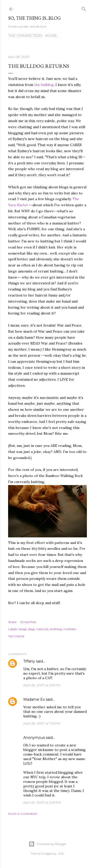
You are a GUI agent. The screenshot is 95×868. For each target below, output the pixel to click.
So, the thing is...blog (34, 18)
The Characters (25, 36)
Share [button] (12, 622)
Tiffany (29, 661)
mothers (70, 629)
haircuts (42, 629)
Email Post (28, 622)
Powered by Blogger (48, 844)
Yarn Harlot (16, 636)
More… (52, 36)
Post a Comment (23, 814)
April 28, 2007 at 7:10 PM (42, 723)
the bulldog (44, 85)
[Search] (84, 8)
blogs (23, 629)
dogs (32, 629)
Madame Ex (34, 699)
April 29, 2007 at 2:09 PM (42, 802)
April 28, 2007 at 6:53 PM (42, 685)
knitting (56, 629)
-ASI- (61, 853)
